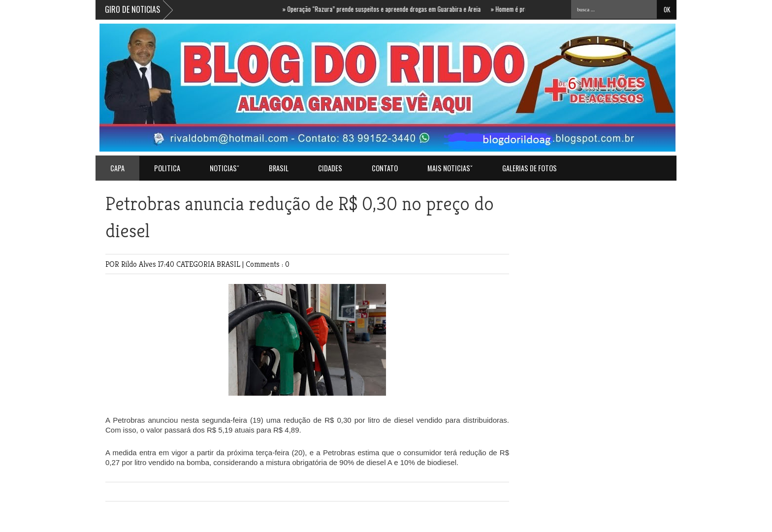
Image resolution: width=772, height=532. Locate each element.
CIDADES (330, 168)
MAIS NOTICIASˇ (450, 168)
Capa (117, 168)
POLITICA (167, 168)
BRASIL (279, 168)
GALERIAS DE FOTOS (530, 168)
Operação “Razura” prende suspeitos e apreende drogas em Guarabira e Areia (386, 9)
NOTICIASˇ (225, 168)
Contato (385, 168)
